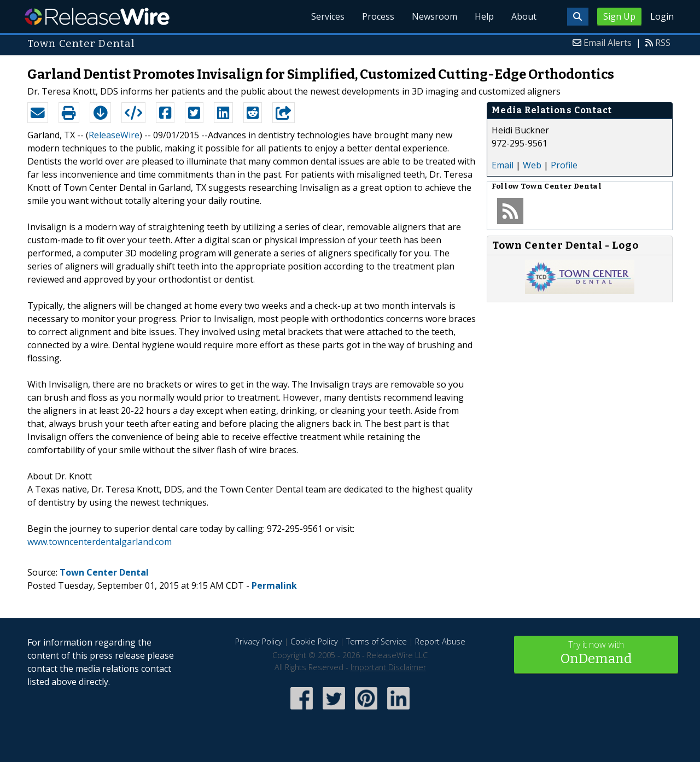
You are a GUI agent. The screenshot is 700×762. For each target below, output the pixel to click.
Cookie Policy (314, 641)
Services (328, 16)
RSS (663, 43)
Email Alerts (608, 43)
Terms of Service (377, 641)
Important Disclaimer (388, 667)
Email (503, 165)
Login (662, 16)
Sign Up (619, 16)
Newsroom (434, 16)
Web (532, 165)
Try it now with (596, 653)
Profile (564, 165)
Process (378, 16)
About (524, 16)
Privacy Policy (259, 641)
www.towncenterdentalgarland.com (100, 542)
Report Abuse (440, 641)
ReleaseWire (97, 16)
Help (484, 16)
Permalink (274, 585)
